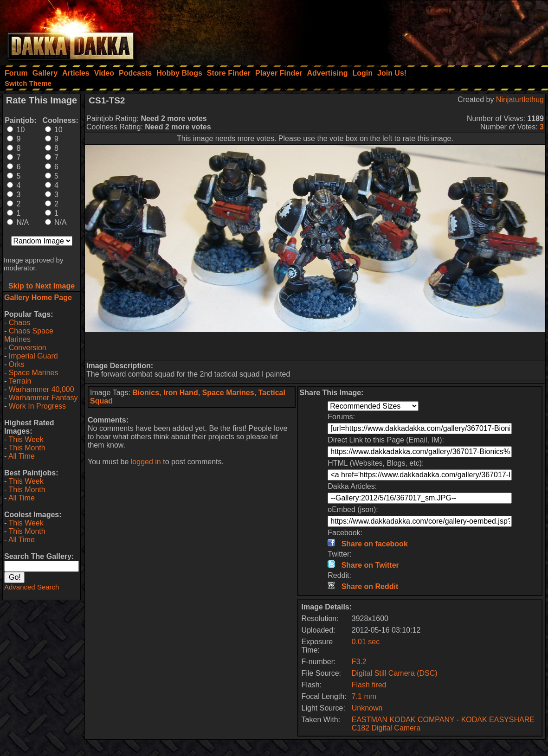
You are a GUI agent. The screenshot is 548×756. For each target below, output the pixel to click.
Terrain (20, 381)
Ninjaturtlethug (520, 99)
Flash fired (369, 685)
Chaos (19, 323)
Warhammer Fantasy (43, 398)
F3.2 (359, 662)
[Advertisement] (423, 30)
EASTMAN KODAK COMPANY (403, 720)
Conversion (28, 348)
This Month (27, 448)
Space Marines (34, 373)
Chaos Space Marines (29, 335)
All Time (22, 456)
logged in (146, 462)
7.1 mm (364, 696)
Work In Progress (37, 406)
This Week (26, 439)
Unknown (367, 708)
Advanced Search (32, 587)
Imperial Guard (33, 356)
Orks (17, 364)
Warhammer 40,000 (42, 389)
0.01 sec (366, 642)
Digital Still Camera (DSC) (395, 673)
